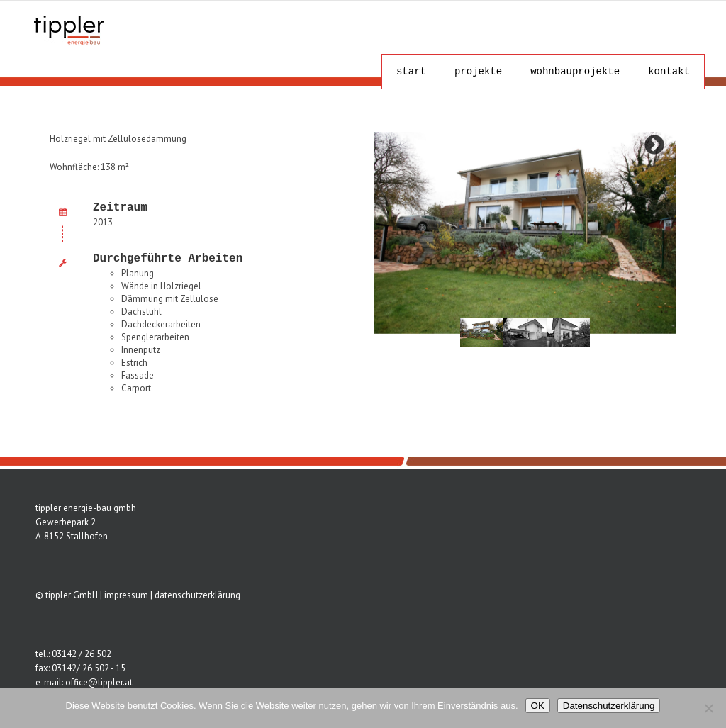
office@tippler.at (99, 682)
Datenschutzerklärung (609, 706)
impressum (126, 595)
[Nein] (708, 708)
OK (538, 706)
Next (654, 145)
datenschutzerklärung (197, 595)
